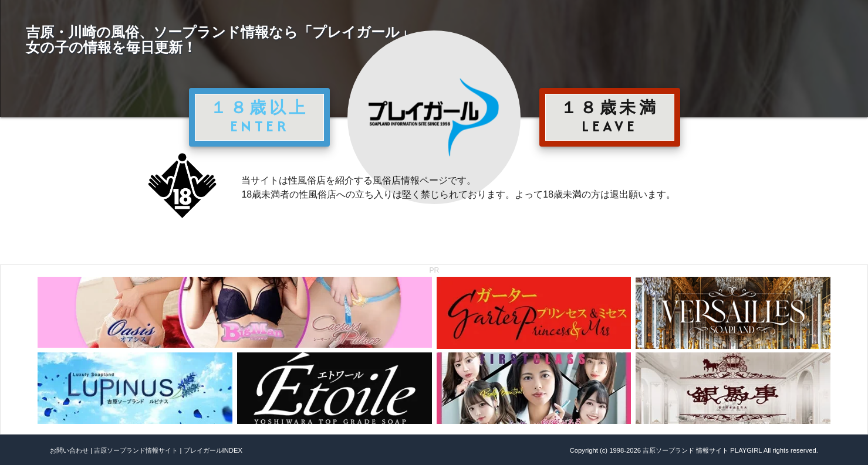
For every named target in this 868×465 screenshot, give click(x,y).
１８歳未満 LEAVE (610, 117)
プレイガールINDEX (213, 450)
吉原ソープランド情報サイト (136, 450)
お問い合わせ (69, 450)
